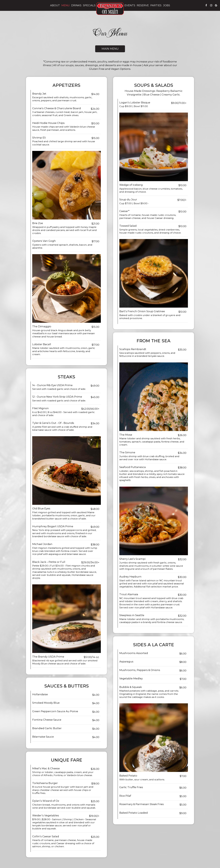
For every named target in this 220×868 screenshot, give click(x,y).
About (55, 5)
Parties (156, 5)
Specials (89, 5)
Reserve (143, 5)
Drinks (76, 5)
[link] (110, 9)
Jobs (167, 5)
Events (130, 5)
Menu (66, 5)
